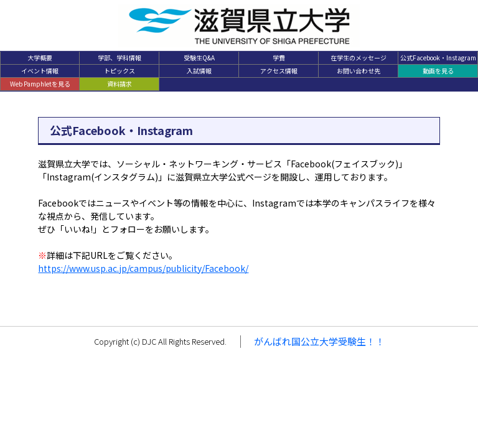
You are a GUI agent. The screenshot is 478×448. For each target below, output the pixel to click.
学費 (279, 58)
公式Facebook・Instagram (438, 58)
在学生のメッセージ (358, 58)
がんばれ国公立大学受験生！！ (319, 341)
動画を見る (438, 71)
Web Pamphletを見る (40, 84)
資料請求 (119, 84)
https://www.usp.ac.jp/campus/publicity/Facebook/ (143, 268)
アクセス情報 (279, 71)
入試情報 (199, 71)
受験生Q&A (199, 58)
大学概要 (40, 58)
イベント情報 (40, 71)
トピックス (119, 71)
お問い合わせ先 (358, 71)
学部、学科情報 (119, 58)
